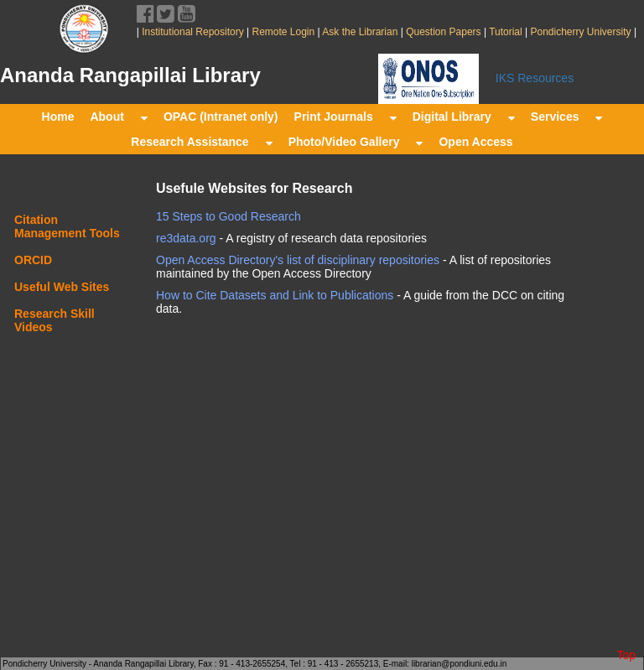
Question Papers (444, 32)
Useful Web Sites (62, 287)
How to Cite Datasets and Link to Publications (275, 295)
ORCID (33, 260)
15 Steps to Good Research (229, 216)
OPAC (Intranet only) (221, 117)
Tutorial (504, 32)
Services (567, 117)
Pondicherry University (581, 32)
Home (58, 117)
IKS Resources (535, 78)
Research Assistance (201, 142)
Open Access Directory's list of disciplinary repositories (298, 260)
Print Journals (345, 117)
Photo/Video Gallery (356, 142)
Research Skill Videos (55, 320)
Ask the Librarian (359, 32)
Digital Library (464, 117)
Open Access (475, 142)
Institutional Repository (192, 32)
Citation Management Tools (67, 226)
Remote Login (283, 32)
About (118, 117)
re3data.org (186, 238)
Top (626, 655)
